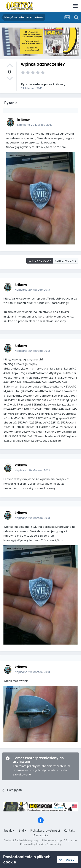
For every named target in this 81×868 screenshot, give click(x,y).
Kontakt (69, 830)
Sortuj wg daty (66, 261)
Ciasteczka (40, 835)
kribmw (58, 84)
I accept (67, 859)
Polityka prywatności (45, 830)
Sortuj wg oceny (40, 261)
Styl (22, 830)
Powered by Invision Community (41, 844)
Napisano (35, 125)
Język (9, 830)
